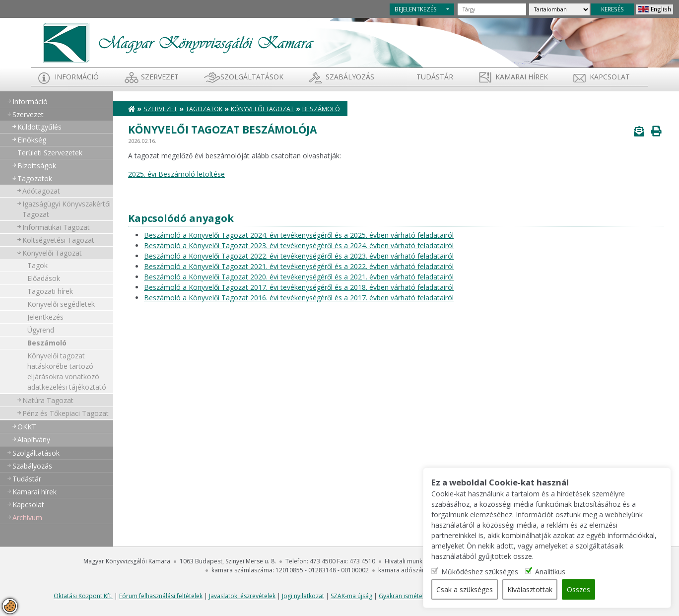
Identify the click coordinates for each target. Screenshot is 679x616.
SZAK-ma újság (351, 596)
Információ (77, 77)
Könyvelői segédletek (61, 304)
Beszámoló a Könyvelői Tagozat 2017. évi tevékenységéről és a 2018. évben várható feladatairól (299, 287)
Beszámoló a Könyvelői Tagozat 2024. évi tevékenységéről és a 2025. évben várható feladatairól (299, 235)
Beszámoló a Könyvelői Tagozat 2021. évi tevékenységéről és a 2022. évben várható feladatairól (299, 266)
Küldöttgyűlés (39, 127)
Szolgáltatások (252, 77)
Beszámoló (47, 343)
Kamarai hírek (522, 77)
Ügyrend (41, 330)
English (661, 9)
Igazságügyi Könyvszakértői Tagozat (67, 209)
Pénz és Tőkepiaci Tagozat (66, 413)
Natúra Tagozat (48, 400)
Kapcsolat (610, 77)
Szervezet (160, 77)
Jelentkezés (45, 317)
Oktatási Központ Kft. (83, 596)
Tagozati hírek (50, 291)
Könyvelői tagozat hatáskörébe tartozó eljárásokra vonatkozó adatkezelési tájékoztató (67, 371)
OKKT (27, 427)
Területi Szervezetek (50, 153)
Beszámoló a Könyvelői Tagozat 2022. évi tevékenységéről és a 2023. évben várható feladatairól (299, 256)
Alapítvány (34, 440)
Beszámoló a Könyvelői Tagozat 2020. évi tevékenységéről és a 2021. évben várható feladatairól (299, 277)
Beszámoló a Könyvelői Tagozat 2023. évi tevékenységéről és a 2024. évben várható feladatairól (299, 245)
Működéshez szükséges (480, 572)
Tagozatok (35, 178)
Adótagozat (41, 191)
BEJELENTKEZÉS (416, 9)
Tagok (37, 265)
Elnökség (32, 140)
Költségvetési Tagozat (58, 240)
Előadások (44, 278)
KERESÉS (612, 9)
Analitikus (550, 572)
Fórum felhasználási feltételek (161, 596)
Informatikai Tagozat (56, 227)
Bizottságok (37, 166)
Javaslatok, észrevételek (242, 596)
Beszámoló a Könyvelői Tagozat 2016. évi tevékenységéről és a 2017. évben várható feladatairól (299, 298)
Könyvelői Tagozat (52, 253)
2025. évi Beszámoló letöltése (176, 174)
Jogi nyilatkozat (303, 596)
